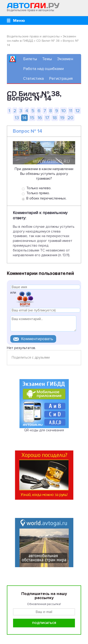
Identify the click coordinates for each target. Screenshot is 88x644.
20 (70, 118)
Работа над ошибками (43, 69)
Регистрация (61, 79)
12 (78, 111)
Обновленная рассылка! (44, 604)
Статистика (33, 79)
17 (47, 118)
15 (32, 118)
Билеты (30, 59)
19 (62, 118)
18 (55, 118)
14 (24, 118)
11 (71, 111)
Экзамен (65, 59)
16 (40, 118)
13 (17, 118)
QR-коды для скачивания (44, 430)
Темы (47, 59)
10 (63, 111)
